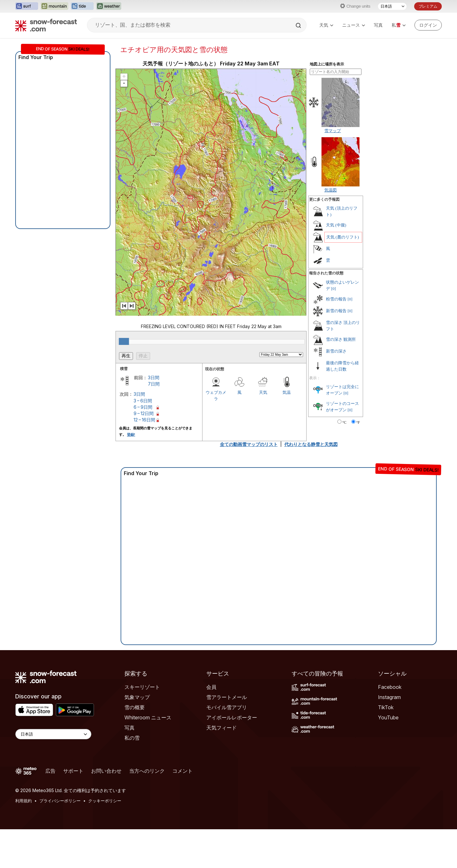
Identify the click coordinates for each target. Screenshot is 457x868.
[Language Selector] (53, 734)
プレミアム (428, 6)
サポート (73, 771)
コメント (182, 771)
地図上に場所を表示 (327, 64)
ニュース (354, 25)
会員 (211, 687)
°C (344, 422)
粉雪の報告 (336, 299)
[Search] (299, 25)
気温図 (331, 190)
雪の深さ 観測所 (341, 339)
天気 (326, 25)
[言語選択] (392, 6)
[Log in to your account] (428, 25)
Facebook (390, 687)
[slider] (124, 341)
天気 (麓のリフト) (343, 237)
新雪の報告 (336, 311)
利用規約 (23, 801)
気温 (287, 392)
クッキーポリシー (105, 801)
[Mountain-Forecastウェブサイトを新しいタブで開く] (54, 6)
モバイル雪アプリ (227, 707)
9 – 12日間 (144, 413)
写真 (378, 25)
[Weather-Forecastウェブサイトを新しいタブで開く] (109, 6)
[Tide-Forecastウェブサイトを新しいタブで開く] (82, 6)
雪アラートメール (227, 697)
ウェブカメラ (216, 395)
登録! (131, 434)
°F (358, 422)
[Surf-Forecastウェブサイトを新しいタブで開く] (27, 6)
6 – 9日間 (143, 407)
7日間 (154, 384)
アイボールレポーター (232, 717)
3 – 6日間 (143, 401)
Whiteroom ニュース (148, 717)
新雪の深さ (336, 351)
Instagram (389, 697)
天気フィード (222, 728)
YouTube (388, 717)
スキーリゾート (142, 687)
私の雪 (132, 738)
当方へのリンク (147, 771)
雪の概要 (135, 707)
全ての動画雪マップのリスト (249, 444)
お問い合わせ (106, 771)
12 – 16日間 (144, 420)
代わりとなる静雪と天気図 (311, 444)
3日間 (154, 377)
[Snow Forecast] (46, 25)
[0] (333, 289)
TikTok (386, 707)
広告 (50, 771)
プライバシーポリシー (60, 801)
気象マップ (137, 697)
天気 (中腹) (336, 225)
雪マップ (333, 131)
